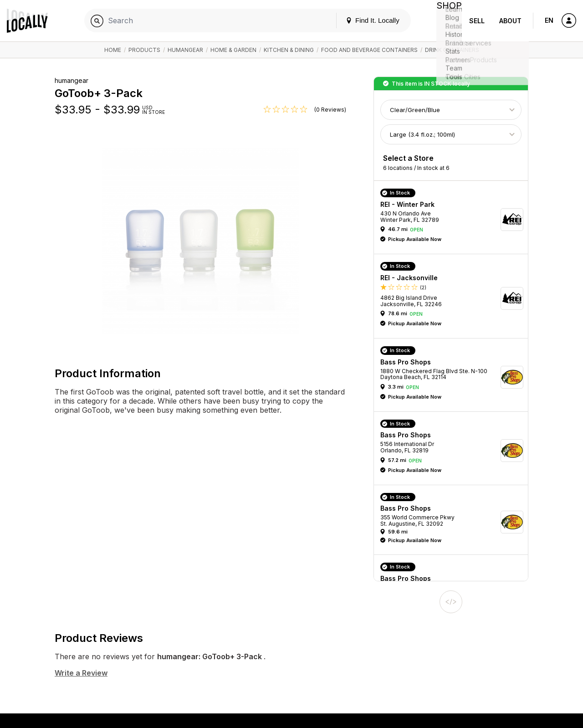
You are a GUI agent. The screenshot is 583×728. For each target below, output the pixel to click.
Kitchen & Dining (289, 50)
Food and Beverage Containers (369, 50)
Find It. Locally (365, 20)
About (510, 21)
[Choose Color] (451, 110)
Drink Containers (452, 50)
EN (549, 20)
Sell (477, 21)
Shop (445, 21)
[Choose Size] (451, 134)
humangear (185, 50)
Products (144, 50)
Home (113, 50)
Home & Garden (233, 50)
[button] (454, 220)
